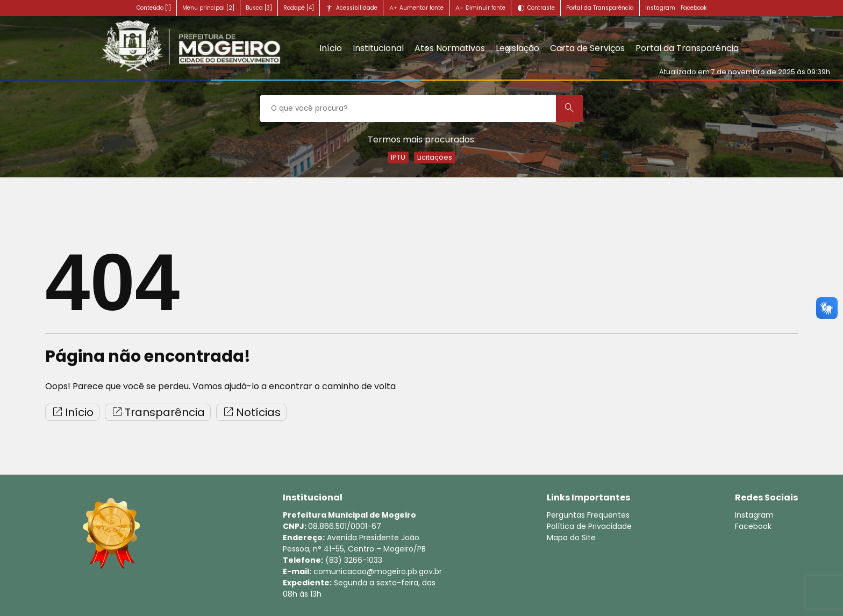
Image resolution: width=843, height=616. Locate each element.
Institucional (378, 48)
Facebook (694, 8)
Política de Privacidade (589, 526)
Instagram (660, 8)
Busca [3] (259, 8)
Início (331, 48)
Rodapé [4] (299, 8)
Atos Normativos (450, 48)
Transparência (158, 412)
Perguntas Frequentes (588, 515)
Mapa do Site (571, 538)
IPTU (398, 157)
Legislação (517, 48)
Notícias (251, 412)
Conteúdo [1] (154, 8)
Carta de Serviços (587, 48)
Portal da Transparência (600, 8)
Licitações (435, 157)
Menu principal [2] (208, 8)
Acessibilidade (357, 8)
